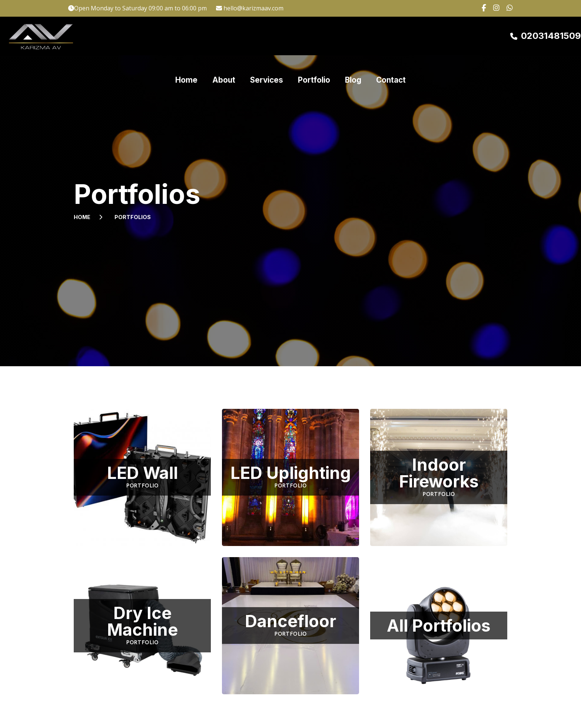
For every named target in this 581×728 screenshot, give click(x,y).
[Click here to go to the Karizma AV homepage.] (43, 36)
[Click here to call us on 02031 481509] (546, 36)
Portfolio (314, 36)
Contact (391, 36)
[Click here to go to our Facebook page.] (482, 8)
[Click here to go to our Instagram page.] (494, 8)
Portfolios (133, 217)
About (224, 36)
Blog (353, 36)
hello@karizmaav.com (253, 8)
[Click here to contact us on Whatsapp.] (507, 8)
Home (186, 36)
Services (267, 36)
